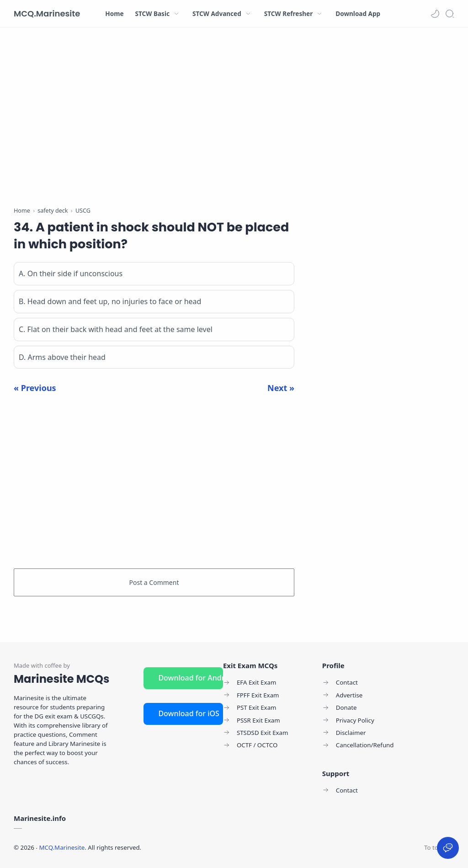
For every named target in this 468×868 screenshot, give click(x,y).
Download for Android (191, 678)
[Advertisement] (154, 119)
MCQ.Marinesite (47, 13)
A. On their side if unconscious (71, 273)
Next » (281, 388)
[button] (435, 14)
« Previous (35, 388)
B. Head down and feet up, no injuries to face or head (110, 301)
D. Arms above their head (62, 357)
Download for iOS (189, 713)
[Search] (450, 14)
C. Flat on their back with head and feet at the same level (116, 329)
